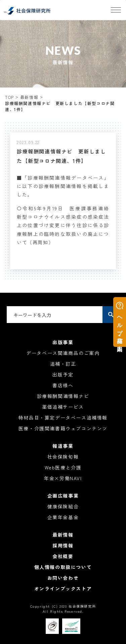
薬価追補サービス (63, 407)
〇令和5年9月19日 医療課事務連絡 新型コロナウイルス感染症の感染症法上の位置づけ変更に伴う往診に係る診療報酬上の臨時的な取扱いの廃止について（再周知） (66, 225)
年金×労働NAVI (63, 478)
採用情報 (63, 545)
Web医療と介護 (63, 467)
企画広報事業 (63, 496)
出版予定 (63, 374)
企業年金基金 (63, 517)
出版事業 (63, 342)
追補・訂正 (63, 364)
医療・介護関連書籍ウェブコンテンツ (63, 428)
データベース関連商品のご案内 (63, 353)
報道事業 (63, 446)
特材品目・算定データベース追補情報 (63, 418)
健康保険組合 (63, 506)
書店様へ (63, 385)
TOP (10, 97)
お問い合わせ (63, 578)
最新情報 (29, 97)
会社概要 (63, 556)
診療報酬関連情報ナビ (63, 396)
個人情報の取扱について (63, 567)
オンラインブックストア (63, 588)
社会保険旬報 (63, 457)
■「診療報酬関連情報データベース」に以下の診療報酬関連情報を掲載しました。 (63, 186)
